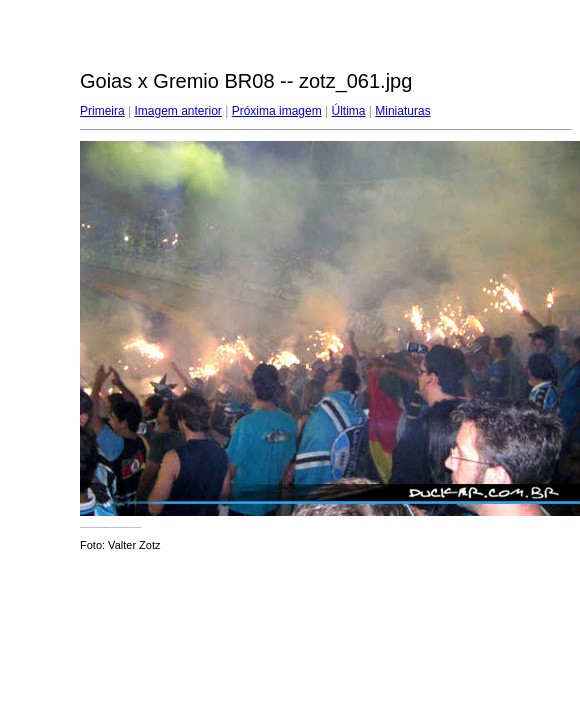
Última (348, 111)
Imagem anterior (177, 111)
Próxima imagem (277, 111)
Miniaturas (402, 111)
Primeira (102, 111)
